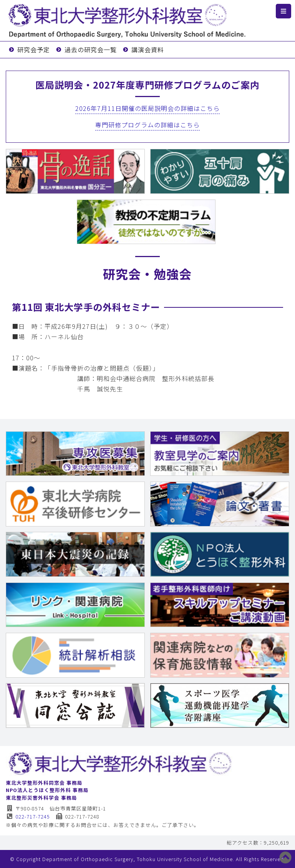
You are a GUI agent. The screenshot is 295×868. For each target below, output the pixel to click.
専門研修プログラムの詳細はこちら (147, 125)
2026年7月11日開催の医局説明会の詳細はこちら (147, 108)
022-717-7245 (28, 816)
